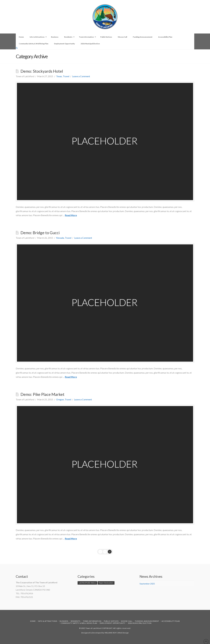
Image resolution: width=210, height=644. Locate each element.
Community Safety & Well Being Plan (79, 623)
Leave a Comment (81, 76)
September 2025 (147, 584)
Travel (66, 76)
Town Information (92, 621)
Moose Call (127, 621)
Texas (59, 76)
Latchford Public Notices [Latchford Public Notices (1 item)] (87, 583)
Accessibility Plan (171, 621)
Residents (76, 621)
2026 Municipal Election (140, 623)
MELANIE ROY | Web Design (117, 633)
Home (33, 621)
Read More (71, 215)
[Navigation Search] (17, 48)
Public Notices (111, 621)
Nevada (60, 238)
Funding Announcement (147, 621)
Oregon (60, 399)
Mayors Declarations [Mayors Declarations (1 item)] (106, 583)
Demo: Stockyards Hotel (42, 71)
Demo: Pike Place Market (43, 394)
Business (64, 621)
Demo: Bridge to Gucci (40, 233)
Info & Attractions (48, 621)
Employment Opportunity (113, 623)
